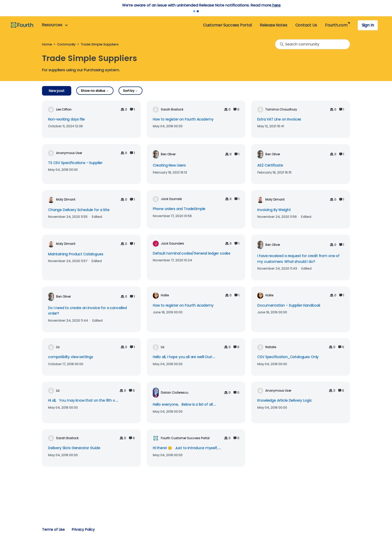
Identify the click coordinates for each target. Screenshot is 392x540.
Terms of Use (53, 529)
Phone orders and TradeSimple (179, 209)
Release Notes (273, 25)
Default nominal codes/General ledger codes (192, 253)
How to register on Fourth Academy (183, 119)
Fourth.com (336, 25)
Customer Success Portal (227, 25)
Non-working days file (66, 119)
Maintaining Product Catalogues (75, 254)
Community (66, 44)
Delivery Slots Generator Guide (74, 448)
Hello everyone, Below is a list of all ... (184, 404)
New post (57, 91)
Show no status (95, 91)
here (159, 5)
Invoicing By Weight (274, 210)
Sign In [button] (368, 25)
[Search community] (312, 44)
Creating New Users (169, 165)
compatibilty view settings (70, 357)
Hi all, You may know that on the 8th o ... (83, 400)
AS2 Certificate (270, 165)
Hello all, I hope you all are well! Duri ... (184, 357)
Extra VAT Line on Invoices (279, 119)
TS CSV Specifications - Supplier (75, 163)
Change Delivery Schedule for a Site (79, 210)
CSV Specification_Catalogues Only (288, 357)
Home (47, 44)
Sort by (130, 91)
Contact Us (306, 25)
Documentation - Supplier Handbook (289, 305)
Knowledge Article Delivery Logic (284, 400)
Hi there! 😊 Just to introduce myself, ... (187, 448)
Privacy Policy (83, 529)
